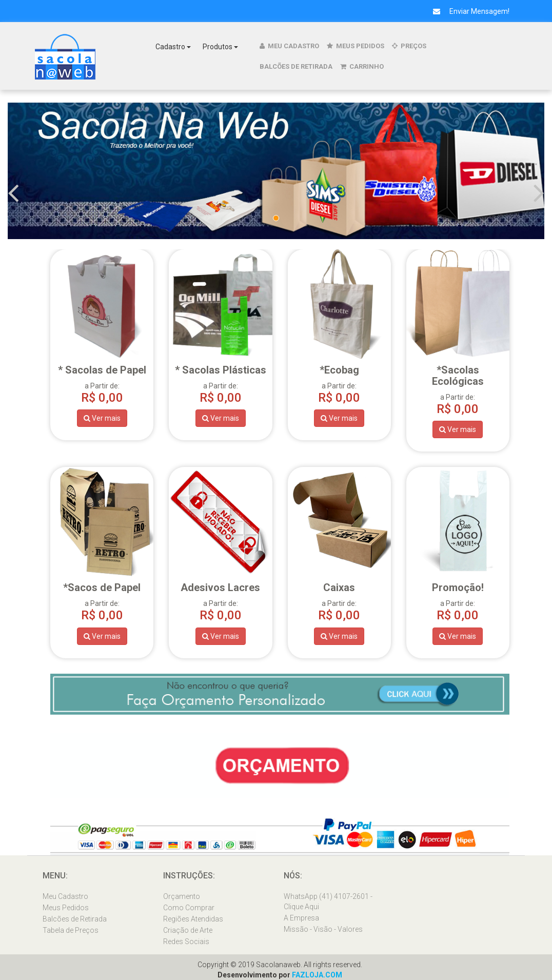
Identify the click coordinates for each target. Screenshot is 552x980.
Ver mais (102, 418)
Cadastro (173, 47)
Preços (409, 46)
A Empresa (301, 918)
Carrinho (362, 66)
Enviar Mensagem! (467, 11)
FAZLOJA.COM (317, 975)
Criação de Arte (188, 930)
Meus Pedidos (356, 46)
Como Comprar (189, 908)
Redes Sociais (186, 942)
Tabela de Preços (71, 930)
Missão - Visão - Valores (323, 929)
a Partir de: (458, 383)
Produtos (220, 47)
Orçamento (182, 896)
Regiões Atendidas (193, 919)
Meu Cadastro (289, 46)
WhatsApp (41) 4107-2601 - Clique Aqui (328, 901)
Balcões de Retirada (296, 66)
